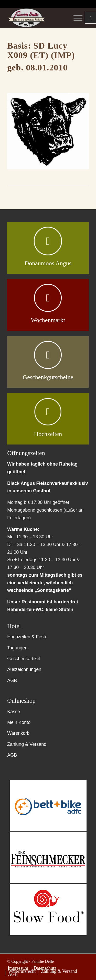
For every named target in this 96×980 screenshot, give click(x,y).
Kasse (14, 712)
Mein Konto (19, 722)
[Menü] (75, 18)
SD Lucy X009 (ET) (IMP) (41, 50)
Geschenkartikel (24, 659)
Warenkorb (18, 733)
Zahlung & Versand (27, 744)
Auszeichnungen (24, 669)
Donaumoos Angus (48, 263)
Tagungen (17, 648)
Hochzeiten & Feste (27, 637)
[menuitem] (18, 968)
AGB (12, 680)
